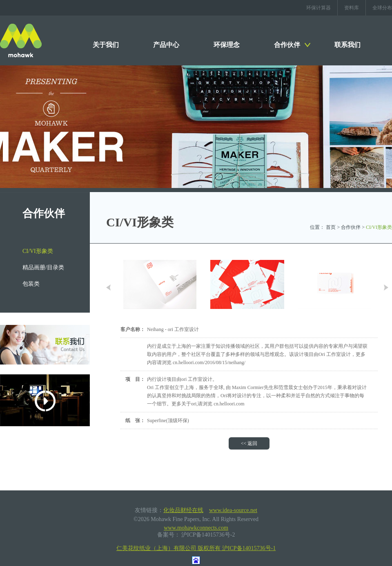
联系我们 (347, 45)
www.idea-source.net (233, 510)
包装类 (31, 284)
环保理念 (227, 45)
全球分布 (382, 8)
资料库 (352, 8)
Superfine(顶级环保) (168, 421)
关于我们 (106, 45)
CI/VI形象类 (38, 251)
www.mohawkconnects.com (196, 528)
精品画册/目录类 (43, 267)
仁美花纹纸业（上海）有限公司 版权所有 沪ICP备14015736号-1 (196, 548)
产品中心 (166, 45)
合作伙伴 (287, 45)
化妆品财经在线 (183, 510)
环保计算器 (318, 8)
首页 (331, 227)
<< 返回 (249, 443)
